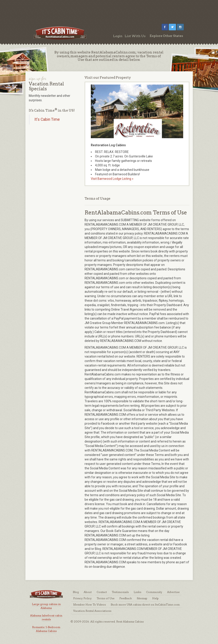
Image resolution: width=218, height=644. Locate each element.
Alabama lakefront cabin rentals (46, 617)
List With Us (135, 36)
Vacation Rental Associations (92, 611)
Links (137, 592)
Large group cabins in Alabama (46, 606)
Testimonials (120, 592)
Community (154, 592)
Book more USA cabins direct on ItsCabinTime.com (145, 605)
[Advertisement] (109, 10)
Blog (76, 592)
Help (155, 598)
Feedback (126, 598)
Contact (102, 592)
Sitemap (142, 598)
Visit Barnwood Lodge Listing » (112, 179)
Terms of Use (106, 598)
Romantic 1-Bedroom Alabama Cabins (46, 629)
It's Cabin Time (47, 119)
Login (118, 36)
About (88, 592)
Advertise (173, 592)
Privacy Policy (82, 598)
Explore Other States (166, 36)
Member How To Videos (89, 605)
